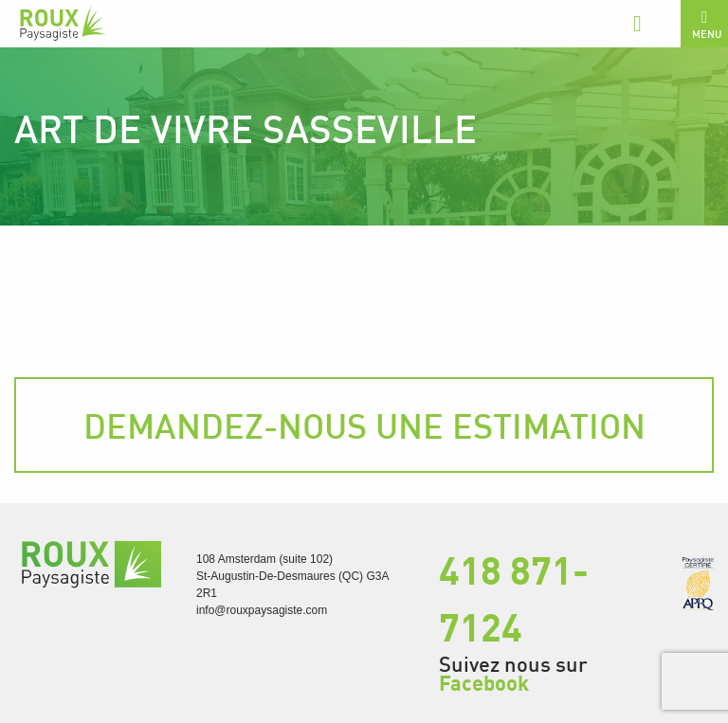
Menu (707, 25)
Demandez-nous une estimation (364, 425)
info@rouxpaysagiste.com (262, 610)
